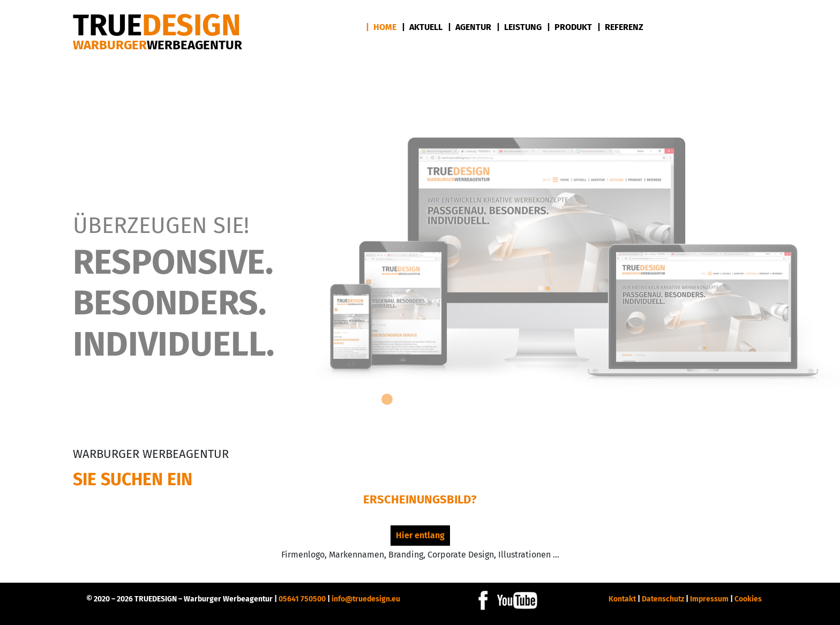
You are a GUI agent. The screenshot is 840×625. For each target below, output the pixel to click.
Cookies (748, 599)
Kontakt (622, 599)
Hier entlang (420, 535)
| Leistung (519, 27)
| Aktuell (422, 27)
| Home (381, 27)
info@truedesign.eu (366, 599)
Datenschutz (663, 599)
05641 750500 (302, 599)
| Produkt (569, 27)
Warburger (157, 45)
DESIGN (157, 25)
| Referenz (620, 27)
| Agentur (470, 27)
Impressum (709, 599)
